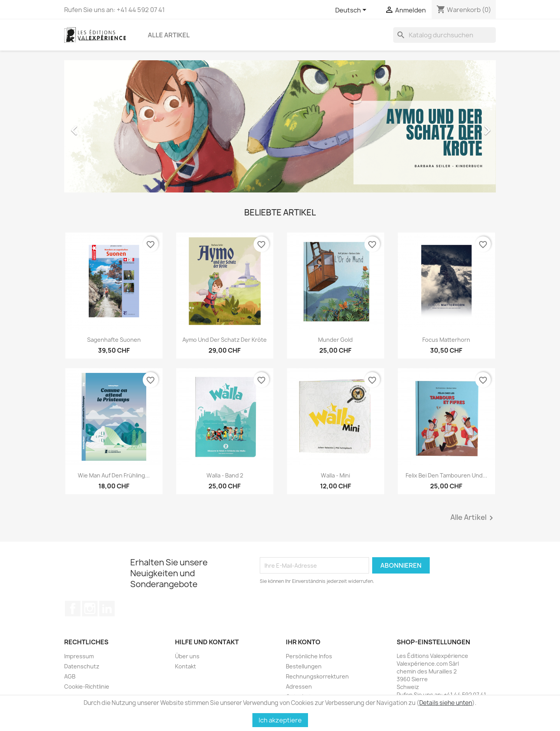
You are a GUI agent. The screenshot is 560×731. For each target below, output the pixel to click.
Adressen (299, 686)
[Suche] (444, 35)
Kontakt (185, 666)
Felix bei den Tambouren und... (446, 475)
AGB (70, 676)
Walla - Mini (335, 475)
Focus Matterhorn (446, 340)
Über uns (187, 656)
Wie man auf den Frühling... (114, 475)
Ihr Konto (303, 642)
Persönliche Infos (309, 656)
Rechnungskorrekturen (317, 676)
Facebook (73, 609)
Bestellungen (304, 666)
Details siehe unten (446, 703)
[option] (280, 126)
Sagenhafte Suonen (114, 340)
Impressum (79, 656)
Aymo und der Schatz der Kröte (225, 340)
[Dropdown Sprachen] (352, 10)
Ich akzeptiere (280, 720)
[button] (97, 126)
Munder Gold (335, 340)
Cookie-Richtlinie (87, 686)
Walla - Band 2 (225, 475)
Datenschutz (82, 666)
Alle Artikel (169, 35)
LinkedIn (107, 609)
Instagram (90, 609)
